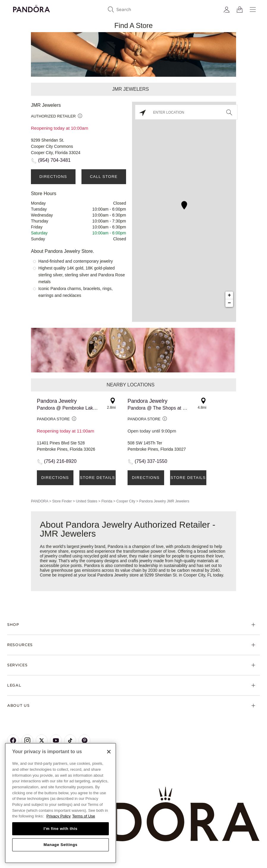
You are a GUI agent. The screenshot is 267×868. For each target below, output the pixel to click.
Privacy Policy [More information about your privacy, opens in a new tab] (59, 816)
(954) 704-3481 (54, 160)
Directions (53, 177)
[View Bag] (240, 10)
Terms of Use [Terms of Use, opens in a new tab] (84, 816)
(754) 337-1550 (151, 461)
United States (87, 501)
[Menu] (253, 10)
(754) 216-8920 (60, 461)
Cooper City (126, 501)
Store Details (98, 478)
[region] (61, 803)
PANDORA (40, 501)
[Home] (133, 814)
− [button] (229, 303)
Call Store (104, 177)
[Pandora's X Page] (42, 740)
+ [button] (229, 295)
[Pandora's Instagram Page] (27, 740)
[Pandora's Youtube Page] (56, 740)
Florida (107, 501)
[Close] (109, 752)
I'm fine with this (61, 829)
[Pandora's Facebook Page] (13, 740)
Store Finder (62, 501)
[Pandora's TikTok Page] (70, 740)
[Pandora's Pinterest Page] (84, 740)
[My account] (227, 10)
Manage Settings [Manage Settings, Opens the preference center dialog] (60, 845)
